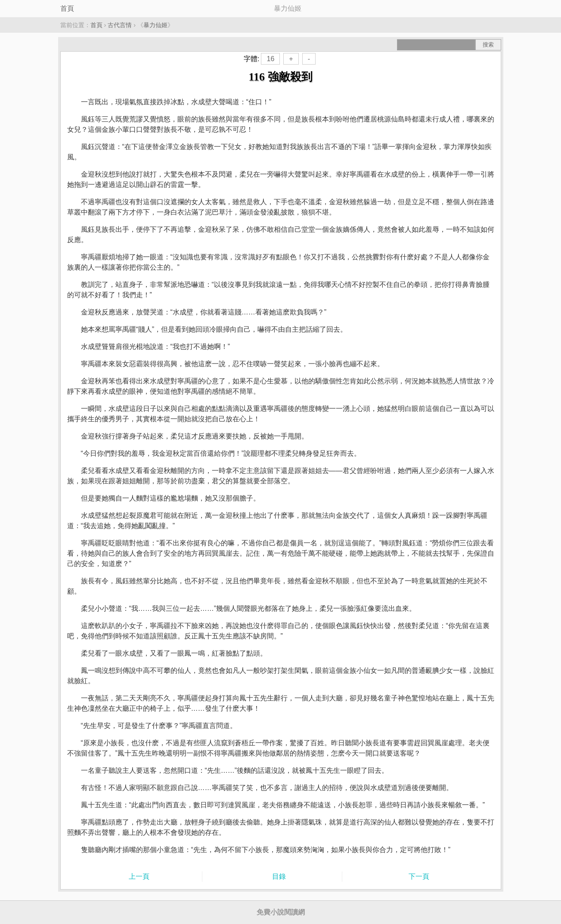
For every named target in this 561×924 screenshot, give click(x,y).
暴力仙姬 (155, 25)
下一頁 (419, 876)
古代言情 (120, 25)
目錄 (279, 876)
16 (270, 59)
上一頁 (139, 876)
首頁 (67, 8)
